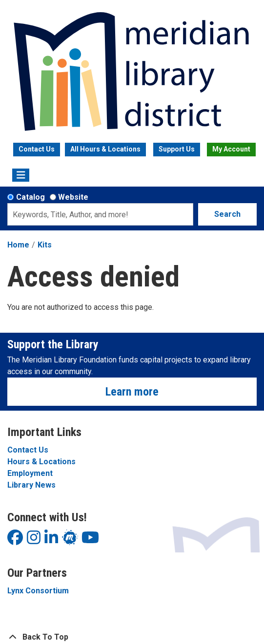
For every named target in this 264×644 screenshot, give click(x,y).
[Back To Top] (132, 637)
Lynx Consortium (38, 591)
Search (227, 214)
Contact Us (37, 149)
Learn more (132, 392)
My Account (231, 149)
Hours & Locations (41, 462)
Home (18, 245)
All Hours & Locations (105, 149)
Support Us (177, 149)
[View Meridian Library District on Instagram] (34, 540)
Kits (45, 245)
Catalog (30, 197)
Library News (31, 485)
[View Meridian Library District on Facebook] (15, 540)
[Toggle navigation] (21, 175)
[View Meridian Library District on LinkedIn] (51, 540)
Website (73, 197)
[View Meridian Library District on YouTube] (90, 540)
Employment (30, 473)
